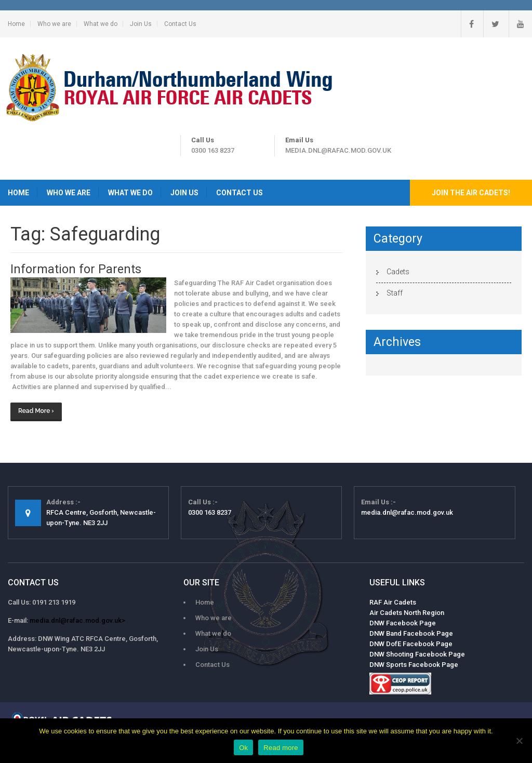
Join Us (141, 24)
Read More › (36, 411)
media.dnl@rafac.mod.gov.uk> (77, 620)
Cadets (398, 272)
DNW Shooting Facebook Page (417, 654)
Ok (243, 748)
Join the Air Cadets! (471, 193)
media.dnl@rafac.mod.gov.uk (338, 150)
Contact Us (180, 24)
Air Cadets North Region (407, 613)
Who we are (54, 24)
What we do (101, 24)
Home (16, 24)
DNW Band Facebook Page (411, 633)
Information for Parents (76, 269)
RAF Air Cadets (393, 602)
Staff (395, 293)
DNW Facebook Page (403, 623)
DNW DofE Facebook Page (411, 644)
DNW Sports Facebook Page (414, 665)
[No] (519, 741)
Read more (281, 748)
